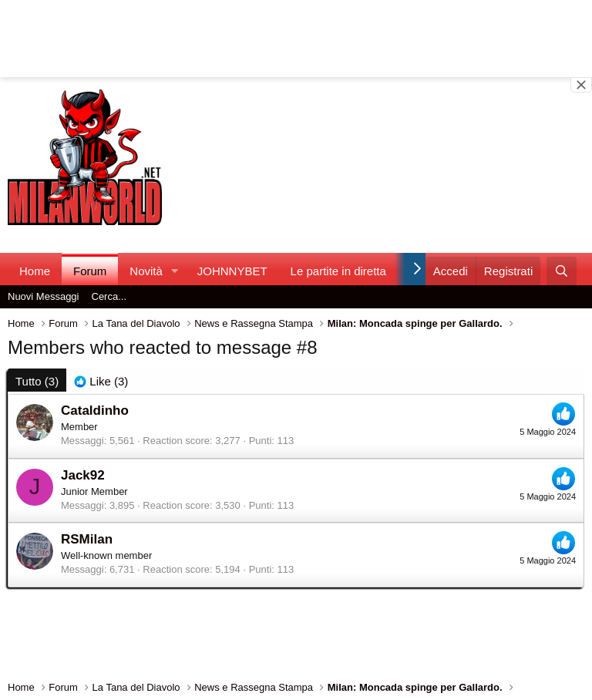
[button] (175, 271)
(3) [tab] (37, 381)
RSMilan (87, 539)
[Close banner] (581, 85)
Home (35, 271)
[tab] (101, 381)
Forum (90, 271)
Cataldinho (95, 411)
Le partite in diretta (338, 271)
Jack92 (83, 475)
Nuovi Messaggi (44, 296)
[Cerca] (562, 271)
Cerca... (109, 296)
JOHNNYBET (232, 271)
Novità (146, 271)
